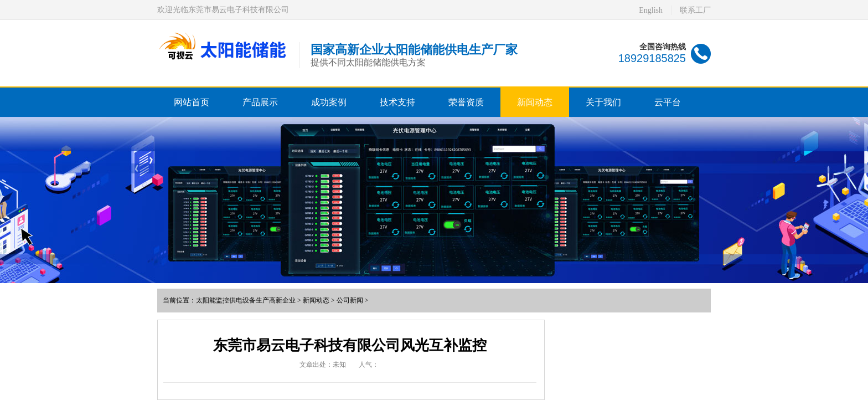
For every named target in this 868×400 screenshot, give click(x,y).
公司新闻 (350, 300)
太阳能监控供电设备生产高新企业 (246, 300)
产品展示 (260, 102)
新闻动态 (535, 102)
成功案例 (329, 102)
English (651, 10)
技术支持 (397, 102)
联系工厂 (695, 10)
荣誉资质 (466, 102)
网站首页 (192, 102)
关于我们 (603, 102)
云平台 (668, 102)
